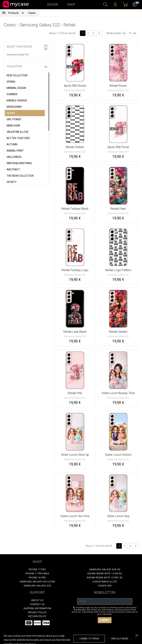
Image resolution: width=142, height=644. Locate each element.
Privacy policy (37, 612)
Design (53, 5)
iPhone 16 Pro (37, 578)
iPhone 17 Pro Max (37, 573)
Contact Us (37, 604)
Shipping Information (37, 608)
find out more (120, 639)
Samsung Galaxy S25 (37, 586)
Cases (32, 13)
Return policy (37, 616)
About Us (37, 600)
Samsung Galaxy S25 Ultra (37, 582)
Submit (105, 620)
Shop (71, 5)
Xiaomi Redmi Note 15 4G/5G (105, 573)
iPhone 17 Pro (37, 569)
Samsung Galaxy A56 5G (105, 569)
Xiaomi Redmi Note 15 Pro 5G (105, 578)
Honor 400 (105, 586)
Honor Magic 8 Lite (105, 582)
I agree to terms (89, 639)
